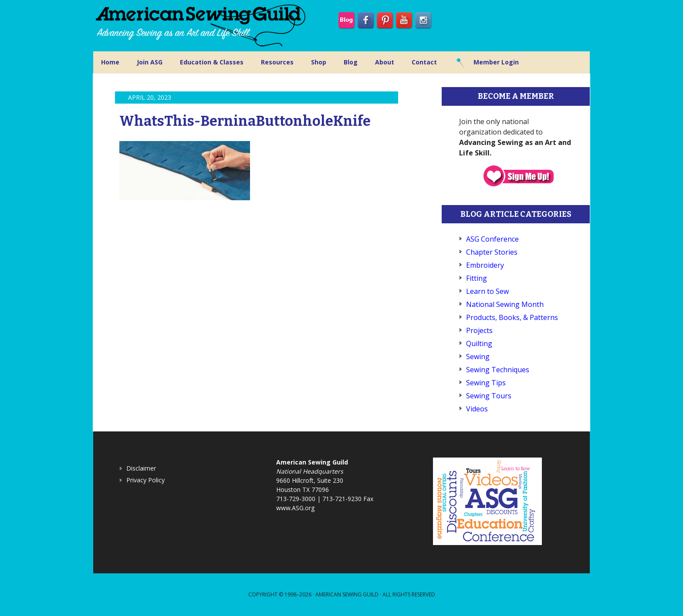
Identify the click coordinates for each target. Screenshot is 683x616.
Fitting (477, 278)
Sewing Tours (489, 396)
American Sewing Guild (347, 594)
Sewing (478, 357)
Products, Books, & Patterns (512, 317)
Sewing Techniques (498, 370)
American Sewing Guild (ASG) (202, 26)
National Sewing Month (505, 304)
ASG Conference (492, 239)
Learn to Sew (487, 291)
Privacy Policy (145, 480)
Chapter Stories (492, 252)
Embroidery (485, 265)
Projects (479, 330)
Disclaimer (141, 468)
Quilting (479, 343)
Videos (477, 409)
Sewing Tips (486, 383)
